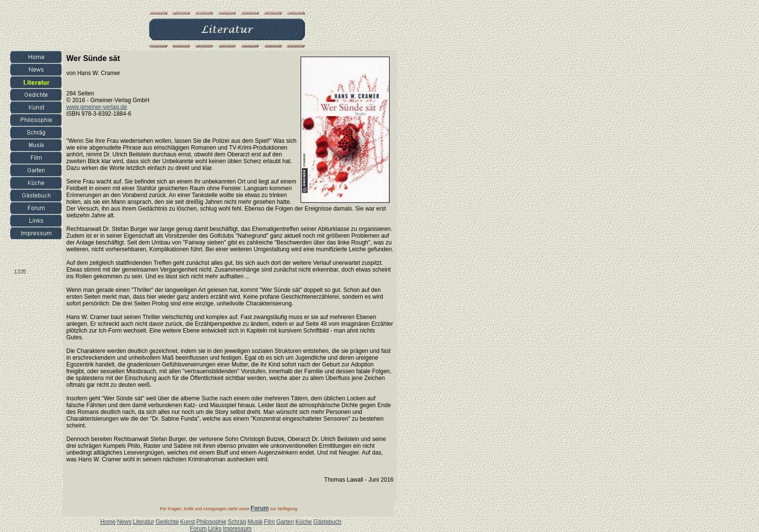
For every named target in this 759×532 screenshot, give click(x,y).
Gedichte (167, 522)
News (124, 522)
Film (269, 522)
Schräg (237, 522)
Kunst (188, 522)
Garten (285, 522)
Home (108, 522)
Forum (198, 529)
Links (215, 529)
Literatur (143, 522)
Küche (304, 522)
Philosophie (212, 522)
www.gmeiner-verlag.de (97, 107)
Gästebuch (327, 522)
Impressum (237, 529)
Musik (255, 522)
